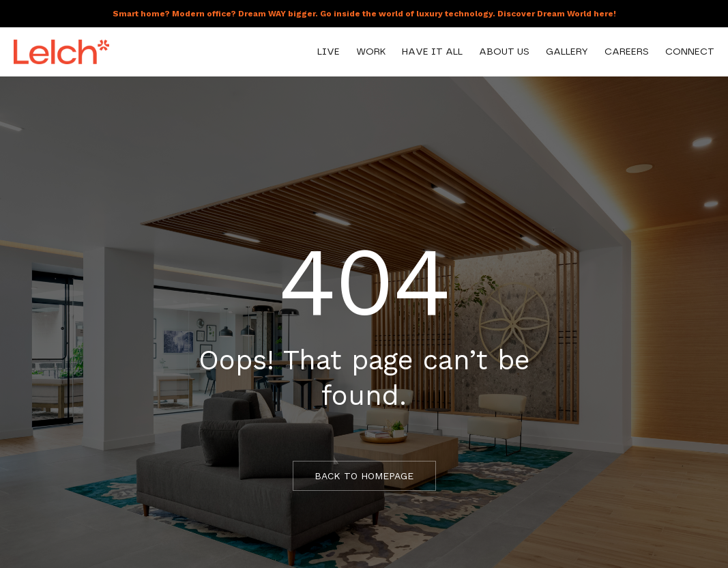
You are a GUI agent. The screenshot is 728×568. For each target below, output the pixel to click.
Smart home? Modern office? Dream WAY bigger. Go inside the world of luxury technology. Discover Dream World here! (364, 14)
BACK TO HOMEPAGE (364, 476)
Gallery (567, 52)
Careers (627, 52)
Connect (690, 52)
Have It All (432, 52)
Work (371, 52)
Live (329, 52)
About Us (504, 52)
